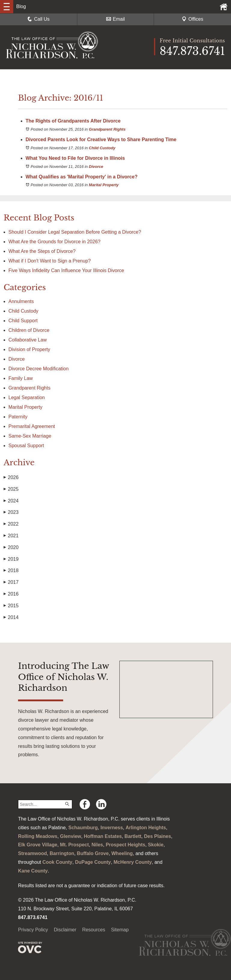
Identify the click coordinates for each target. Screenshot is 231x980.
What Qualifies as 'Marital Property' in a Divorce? (82, 177)
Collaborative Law (28, 340)
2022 (11, 524)
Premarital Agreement (32, 426)
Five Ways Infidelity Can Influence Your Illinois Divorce (66, 270)
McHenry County (132, 862)
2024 (11, 501)
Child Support (23, 321)
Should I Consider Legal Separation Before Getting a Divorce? (75, 232)
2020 (11, 548)
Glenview (71, 836)
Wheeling (122, 853)
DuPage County (93, 862)
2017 (11, 582)
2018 (11, 571)
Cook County (57, 862)
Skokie (156, 845)
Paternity (18, 417)
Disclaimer (65, 930)
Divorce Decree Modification (38, 369)
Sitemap (120, 930)
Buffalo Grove (93, 853)
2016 (11, 594)
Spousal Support (26, 446)
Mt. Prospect (74, 845)
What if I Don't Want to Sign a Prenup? (50, 261)
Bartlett (133, 836)
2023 (11, 512)
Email (115, 19)
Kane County (33, 871)
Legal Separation (27, 397)
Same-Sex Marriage (30, 436)
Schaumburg (83, 828)
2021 (11, 536)
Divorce (96, 167)
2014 (11, 617)
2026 (11, 478)
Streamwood (32, 853)
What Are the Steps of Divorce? (43, 251)
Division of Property (29, 349)
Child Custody (102, 148)
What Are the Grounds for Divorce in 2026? (54, 242)
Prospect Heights (125, 845)
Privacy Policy (33, 930)
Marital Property (104, 185)
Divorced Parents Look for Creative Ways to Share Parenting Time (101, 140)
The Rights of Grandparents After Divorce (73, 121)
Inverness (112, 828)
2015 (11, 606)
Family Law (21, 378)
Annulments (21, 301)
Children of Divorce (29, 330)
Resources (94, 930)
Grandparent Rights (107, 129)
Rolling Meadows (38, 836)
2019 (11, 559)
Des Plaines (158, 836)
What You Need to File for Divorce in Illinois (75, 158)
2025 (11, 489)
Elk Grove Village (38, 845)
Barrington (62, 853)
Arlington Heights (146, 828)
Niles (97, 845)
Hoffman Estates (103, 836)
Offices (192, 19)
